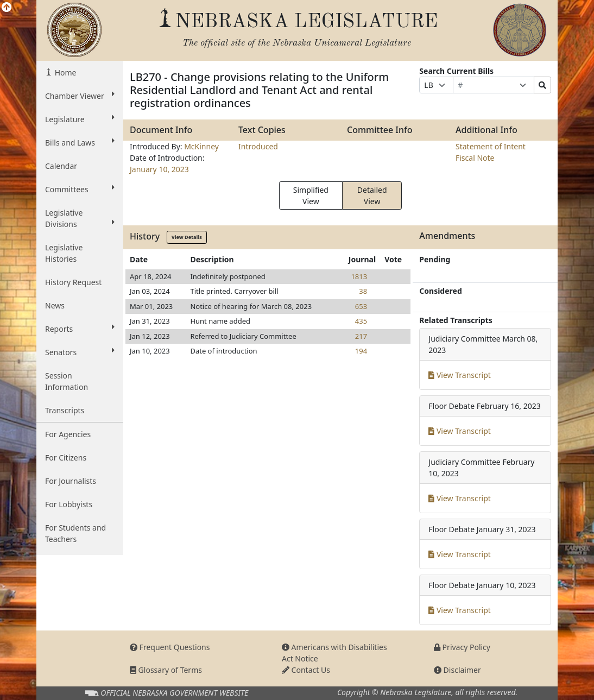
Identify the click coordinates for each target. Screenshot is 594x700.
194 (361, 351)
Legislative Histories (64, 253)
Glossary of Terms (166, 670)
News (55, 305)
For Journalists (71, 481)
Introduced (258, 146)
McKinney (201, 146)
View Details (187, 237)
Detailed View (372, 196)
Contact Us (306, 670)
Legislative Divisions (80, 218)
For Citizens (66, 458)
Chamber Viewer (80, 96)
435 (361, 321)
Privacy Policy (462, 647)
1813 (359, 276)
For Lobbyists (69, 504)
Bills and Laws (80, 142)
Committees (80, 189)
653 (361, 306)
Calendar (61, 166)
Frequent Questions (170, 647)
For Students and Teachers (75, 533)
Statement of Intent (491, 146)
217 (361, 336)
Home (64, 72)
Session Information (67, 381)
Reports (80, 329)
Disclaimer (457, 670)
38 (363, 291)
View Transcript (460, 375)
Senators (80, 352)
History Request (73, 282)
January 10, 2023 (159, 169)
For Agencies (68, 434)
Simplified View (311, 196)
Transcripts (65, 410)
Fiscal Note (475, 158)
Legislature (80, 119)
